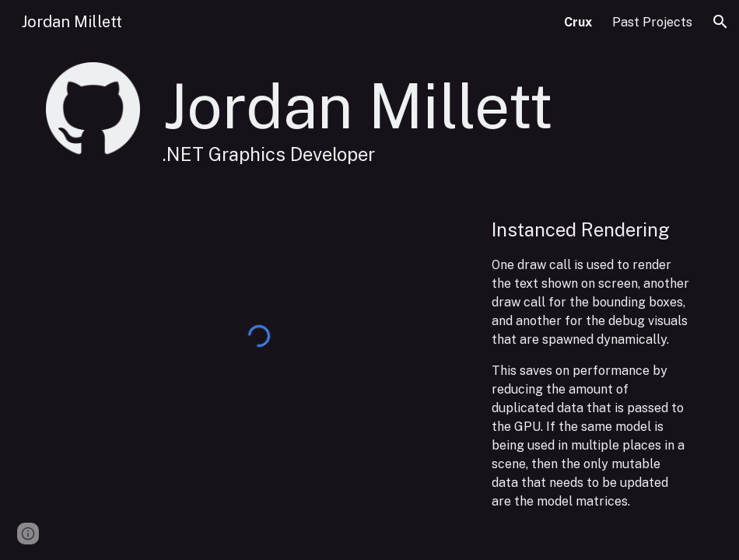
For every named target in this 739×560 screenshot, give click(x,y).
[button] (720, 22)
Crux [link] (578, 22)
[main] (425, 117)
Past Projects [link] (652, 22)
